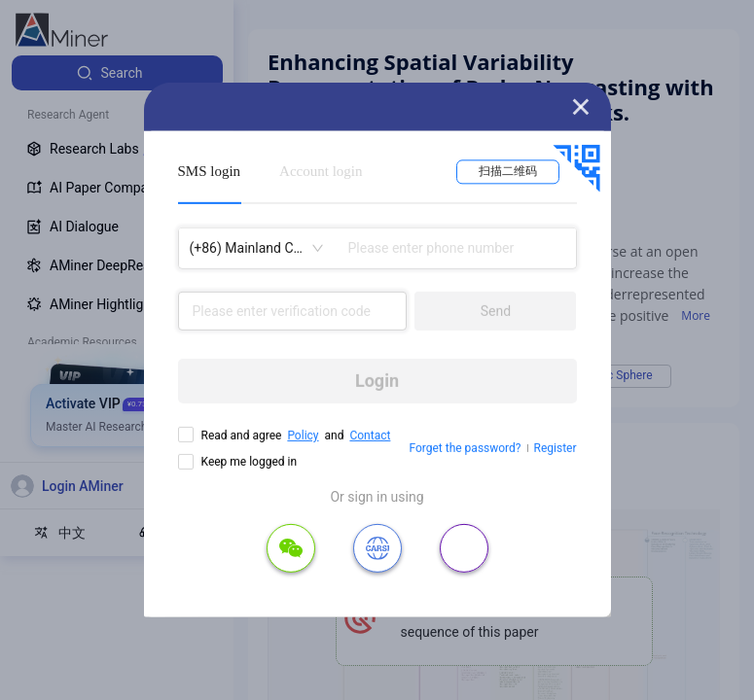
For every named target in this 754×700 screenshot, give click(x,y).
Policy (303, 436)
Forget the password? (465, 448)
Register (556, 448)
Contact (370, 436)
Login (377, 381)
